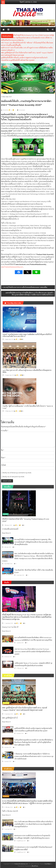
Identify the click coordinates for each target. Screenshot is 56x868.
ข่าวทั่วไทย (4, 91)
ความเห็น (5, 430)
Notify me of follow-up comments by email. (17, 473)
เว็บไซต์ (3, 465)
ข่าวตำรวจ (6, 796)
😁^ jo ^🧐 (18, 339)
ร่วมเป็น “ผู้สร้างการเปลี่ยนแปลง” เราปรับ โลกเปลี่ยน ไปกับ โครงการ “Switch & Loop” (28, 407)
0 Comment (21, 110)
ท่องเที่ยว (6, 514)
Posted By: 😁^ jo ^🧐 (8, 110)
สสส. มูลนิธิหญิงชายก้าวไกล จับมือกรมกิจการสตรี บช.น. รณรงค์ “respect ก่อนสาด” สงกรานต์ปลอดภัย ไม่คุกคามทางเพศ (25, 709)
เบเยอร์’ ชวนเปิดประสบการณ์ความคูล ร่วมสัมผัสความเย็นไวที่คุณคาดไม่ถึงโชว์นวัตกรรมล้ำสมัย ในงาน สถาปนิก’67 (27, 335)
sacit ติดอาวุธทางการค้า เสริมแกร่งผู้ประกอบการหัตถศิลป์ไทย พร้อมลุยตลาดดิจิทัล (27, 371)
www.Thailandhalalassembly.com (12, 267)
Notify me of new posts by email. (14, 476)
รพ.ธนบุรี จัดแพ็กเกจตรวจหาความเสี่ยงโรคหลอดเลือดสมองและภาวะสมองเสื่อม (25, 287)
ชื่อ (2, 450)
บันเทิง (5, 610)
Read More (6, 533)
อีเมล (3, 458)
